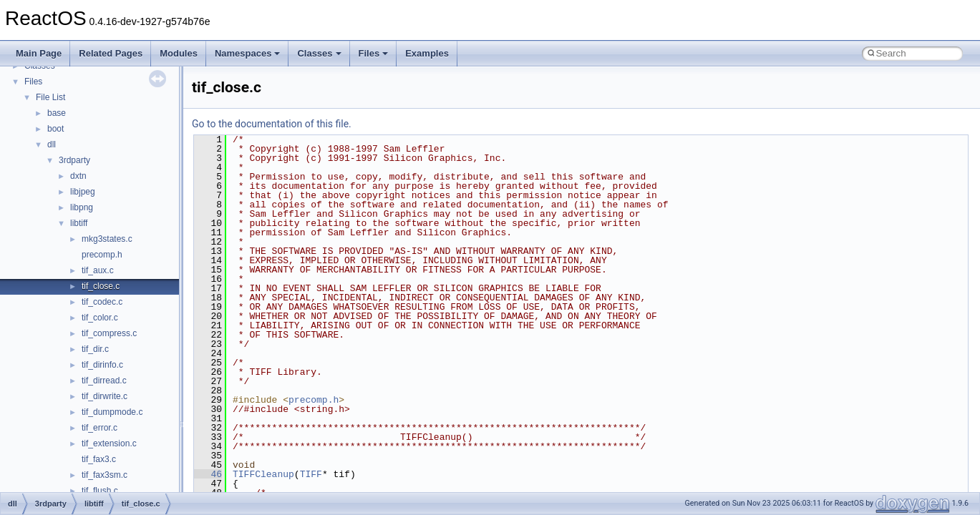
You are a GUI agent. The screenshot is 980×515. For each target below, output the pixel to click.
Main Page (39, 53)
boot (55, 129)
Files (374, 53)
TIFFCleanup (263, 474)
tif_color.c (100, 318)
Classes (319, 53)
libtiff (79, 223)
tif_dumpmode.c (112, 412)
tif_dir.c (95, 349)
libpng (82, 207)
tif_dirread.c (104, 381)
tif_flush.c (100, 491)
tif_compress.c (109, 333)
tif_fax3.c (99, 459)
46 (208, 474)
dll (52, 144)
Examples (427, 53)
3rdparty (74, 160)
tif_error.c (100, 428)
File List (50, 97)
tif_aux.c (98, 270)
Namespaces (248, 53)
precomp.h (102, 255)
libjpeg (83, 192)
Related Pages (111, 53)
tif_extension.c (109, 443)
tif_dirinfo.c (102, 365)
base (57, 113)
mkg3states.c (107, 239)
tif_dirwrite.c (105, 396)
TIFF (311, 474)
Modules (179, 53)
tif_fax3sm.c (105, 475)
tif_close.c (101, 286)
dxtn (78, 176)
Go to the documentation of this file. (272, 124)
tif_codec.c (102, 302)
